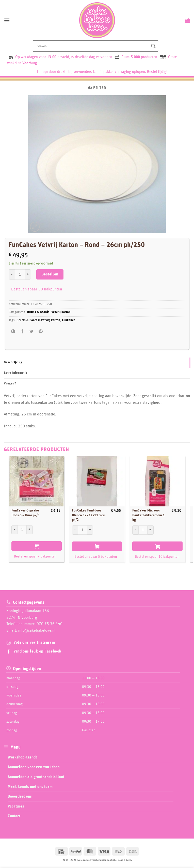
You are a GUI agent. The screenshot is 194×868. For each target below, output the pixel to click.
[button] (7, 20)
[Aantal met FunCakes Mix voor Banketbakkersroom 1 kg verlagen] (135, 530)
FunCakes (69, 320)
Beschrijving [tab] (13, 362)
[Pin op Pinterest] (41, 332)
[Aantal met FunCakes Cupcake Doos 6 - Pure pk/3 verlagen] (14, 530)
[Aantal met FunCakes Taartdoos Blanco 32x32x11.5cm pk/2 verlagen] (75, 530)
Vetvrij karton (61, 312)
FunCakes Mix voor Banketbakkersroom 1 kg (149, 515)
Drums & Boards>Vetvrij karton (38, 320)
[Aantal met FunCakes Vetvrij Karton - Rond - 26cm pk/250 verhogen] (28, 274)
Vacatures (16, 806)
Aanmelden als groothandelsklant (36, 777)
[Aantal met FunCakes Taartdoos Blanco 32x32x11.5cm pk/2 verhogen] (90, 530)
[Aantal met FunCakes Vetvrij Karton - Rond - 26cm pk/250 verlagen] (12, 274)
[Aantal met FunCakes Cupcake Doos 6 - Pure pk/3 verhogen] (30, 530)
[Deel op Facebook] (22, 332)
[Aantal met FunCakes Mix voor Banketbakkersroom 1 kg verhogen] (151, 530)
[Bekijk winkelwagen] (187, 20)
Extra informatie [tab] (16, 373)
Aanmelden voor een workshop (34, 767)
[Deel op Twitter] (32, 332)
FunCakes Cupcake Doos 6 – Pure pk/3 (26, 513)
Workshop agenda (23, 757)
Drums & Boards (38, 312)
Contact (14, 816)
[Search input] (92, 46)
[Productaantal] (20, 274)
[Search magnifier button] (153, 46)
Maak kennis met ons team (30, 787)
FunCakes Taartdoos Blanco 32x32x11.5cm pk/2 (89, 515)
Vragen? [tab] (10, 384)
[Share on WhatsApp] (13, 332)
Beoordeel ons (20, 796)
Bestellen (50, 274)
